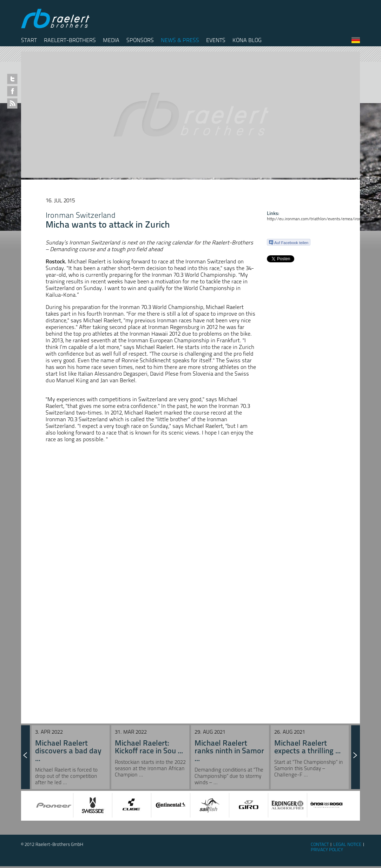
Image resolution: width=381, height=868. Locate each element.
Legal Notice (347, 844)
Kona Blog (247, 40)
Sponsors (140, 40)
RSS (12, 103)
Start (29, 40)
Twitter (12, 79)
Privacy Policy (327, 850)
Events (216, 40)
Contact (320, 844)
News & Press (180, 40)
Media (111, 40)
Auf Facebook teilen (289, 243)
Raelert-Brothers (70, 40)
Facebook (12, 91)
